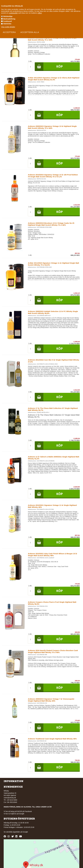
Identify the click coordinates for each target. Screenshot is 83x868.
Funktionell (8, 21)
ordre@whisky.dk (10, 798)
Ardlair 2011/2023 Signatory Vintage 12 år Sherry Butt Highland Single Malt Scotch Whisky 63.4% (54, 79)
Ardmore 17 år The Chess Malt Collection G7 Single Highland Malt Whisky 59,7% (53, 409)
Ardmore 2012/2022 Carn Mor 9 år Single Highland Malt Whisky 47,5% (53, 361)
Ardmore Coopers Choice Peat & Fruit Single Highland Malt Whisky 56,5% (52, 603)
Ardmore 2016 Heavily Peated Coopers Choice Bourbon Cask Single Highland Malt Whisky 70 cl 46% (53, 651)
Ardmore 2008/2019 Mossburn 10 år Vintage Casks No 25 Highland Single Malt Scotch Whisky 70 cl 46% (51, 224)
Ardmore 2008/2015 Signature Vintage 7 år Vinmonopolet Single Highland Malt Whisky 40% (51, 700)
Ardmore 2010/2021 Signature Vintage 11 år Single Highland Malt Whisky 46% (52, 506)
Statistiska (7, 24)
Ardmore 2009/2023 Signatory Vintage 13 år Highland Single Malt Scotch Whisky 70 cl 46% (52, 127)
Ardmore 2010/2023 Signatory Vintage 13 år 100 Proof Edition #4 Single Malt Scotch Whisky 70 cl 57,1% (53, 176)
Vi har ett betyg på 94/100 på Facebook (18, 811)
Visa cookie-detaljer (8, 27)
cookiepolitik (13, 13)
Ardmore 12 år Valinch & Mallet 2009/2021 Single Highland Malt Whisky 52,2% (53, 458)
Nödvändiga (8, 16)
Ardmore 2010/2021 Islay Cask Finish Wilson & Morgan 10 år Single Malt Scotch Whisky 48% (52, 555)
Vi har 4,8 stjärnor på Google (14, 814)
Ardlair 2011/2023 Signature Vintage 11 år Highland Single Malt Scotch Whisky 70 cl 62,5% (53, 264)
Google (25, 832)
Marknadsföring (9, 19)
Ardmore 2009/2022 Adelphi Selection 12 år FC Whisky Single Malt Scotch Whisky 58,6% (53, 312)
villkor (40, 13)
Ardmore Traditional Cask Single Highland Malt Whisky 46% (52, 739)
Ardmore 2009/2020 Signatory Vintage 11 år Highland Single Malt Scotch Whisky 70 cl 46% (52, 39)
